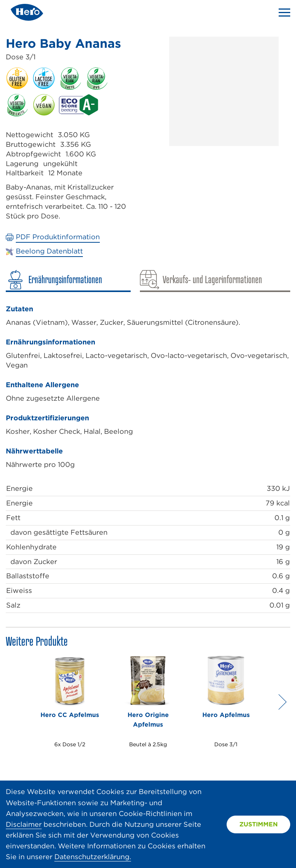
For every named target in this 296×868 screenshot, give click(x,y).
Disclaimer (24, 824)
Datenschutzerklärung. (93, 857)
